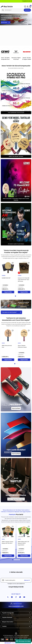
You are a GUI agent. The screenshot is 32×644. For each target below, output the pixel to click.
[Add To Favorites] (13, 263)
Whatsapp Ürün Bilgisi (23, 641)
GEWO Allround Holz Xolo (7, 346)
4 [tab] (17, 560)
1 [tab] (15, 296)
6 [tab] (19, 560)
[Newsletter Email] (16, 580)
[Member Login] (28, 7)
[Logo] (7, 7)
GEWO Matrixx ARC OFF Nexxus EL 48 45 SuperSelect (23, 543)
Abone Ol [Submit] (27, 580)
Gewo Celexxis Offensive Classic (22, 346)
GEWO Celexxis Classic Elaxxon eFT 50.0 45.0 (8, 542)
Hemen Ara (27, 10)
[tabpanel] (8, 277)
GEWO (3, 343)
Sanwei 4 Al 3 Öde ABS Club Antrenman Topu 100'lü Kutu (24, 280)
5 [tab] (18, 560)
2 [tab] (17, 296)
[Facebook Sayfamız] (16, 597)
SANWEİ (4, 276)
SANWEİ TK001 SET (6, 278)
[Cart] (30, 7)
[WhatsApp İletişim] (20, 597)
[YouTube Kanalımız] (24, 597)
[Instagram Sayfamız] (12, 597)
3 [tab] (17, 364)
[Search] (16, 10)
